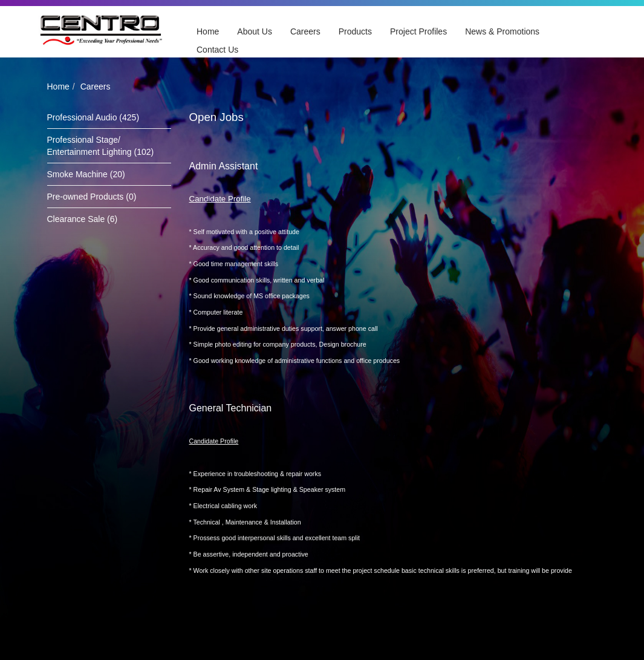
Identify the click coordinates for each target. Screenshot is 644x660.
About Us (255, 31)
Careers (305, 31)
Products (355, 31)
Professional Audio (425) (93, 117)
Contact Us (217, 50)
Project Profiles (418, 31)
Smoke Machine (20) (86, 174)
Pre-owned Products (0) (92, 197)
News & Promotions (502, 31)
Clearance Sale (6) (83, 219)
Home (208, 31)
